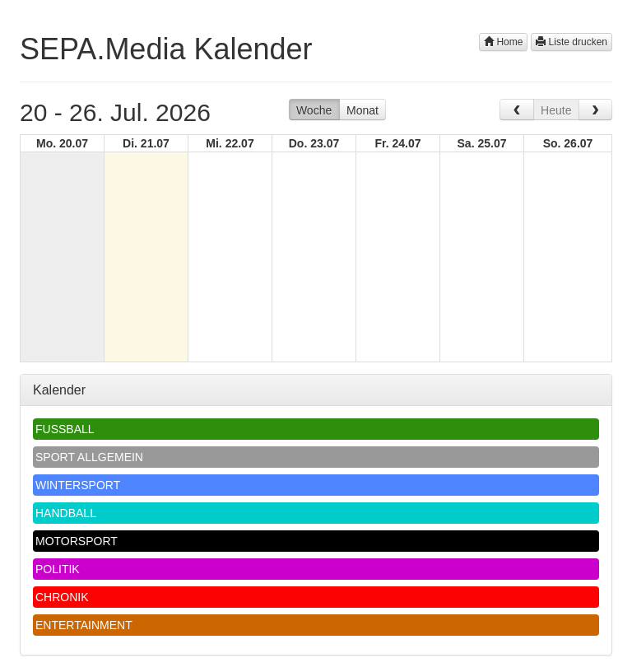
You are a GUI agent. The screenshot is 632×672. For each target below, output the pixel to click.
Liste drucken (572, 42)
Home (503, 42)
